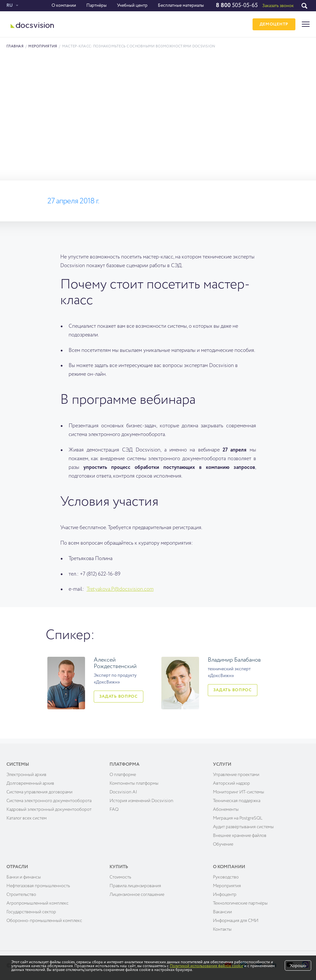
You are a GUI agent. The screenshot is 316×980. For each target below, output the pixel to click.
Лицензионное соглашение (137, 895)
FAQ (114, 810)
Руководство (226, 877)
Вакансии (222, 912)
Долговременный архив (30, 783)
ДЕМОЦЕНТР (274, 24)
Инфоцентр (225, 895)
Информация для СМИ (236, 921)
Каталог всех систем (27, 818)
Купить (119, 867)
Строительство (21, 895)
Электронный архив (26, 775)
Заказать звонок (278, 6)
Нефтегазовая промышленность (38, 886)
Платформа (124, 764)
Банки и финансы (24, 877)
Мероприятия (43, 46)
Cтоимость (120, 877)
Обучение (223, 844)
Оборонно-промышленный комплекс (44, 921)
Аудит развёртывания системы (243, 827)
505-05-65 (237, 5)
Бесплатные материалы (181, 5)
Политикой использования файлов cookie (206, 966)
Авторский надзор (231, 783)
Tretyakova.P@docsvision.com (120, 589)
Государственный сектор (31, 912)
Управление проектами (236, 775)
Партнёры (96, 5)
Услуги (222, 764)
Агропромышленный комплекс (38, 903)
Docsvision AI (123, 792)
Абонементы (226, 810)
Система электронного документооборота (49, 801)
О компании (64, 5)
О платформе (123, 775)
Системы (18, 764)
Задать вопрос (119, 697)
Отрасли (17, 867)
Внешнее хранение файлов (240, 836)
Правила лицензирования (135, 886)
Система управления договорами (39, 792)
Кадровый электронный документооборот (49, 810)
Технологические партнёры (240, 903)
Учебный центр (132, 5)
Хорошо (298, 966)
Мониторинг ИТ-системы (239, 792)
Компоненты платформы (134, 783)
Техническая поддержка (237, 801)
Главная (15, 46)
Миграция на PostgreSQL (238, 818)
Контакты (222, 929)
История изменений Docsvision (141, 801)
